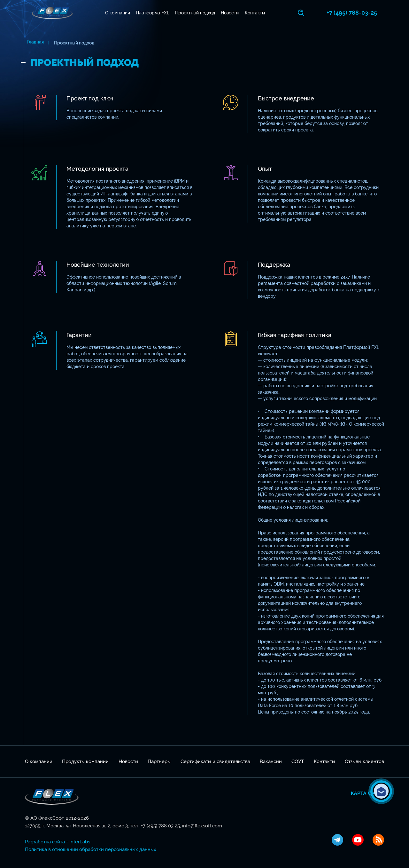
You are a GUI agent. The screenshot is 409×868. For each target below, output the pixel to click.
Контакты (256, 13)
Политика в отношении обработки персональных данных (91, 849)
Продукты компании (85, 761)
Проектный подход (196, 13)
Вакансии (271, 761)
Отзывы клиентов (364, 761)
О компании (119, 13)
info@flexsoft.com (202, 826)
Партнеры (159, 761)
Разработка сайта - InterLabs (58, 842)
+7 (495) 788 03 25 (160, 826)
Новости (231, 13)
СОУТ (298, 761)
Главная (33, 43)
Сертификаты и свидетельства (215, 761)
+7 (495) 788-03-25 (359, 13)
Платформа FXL (154, 13)
